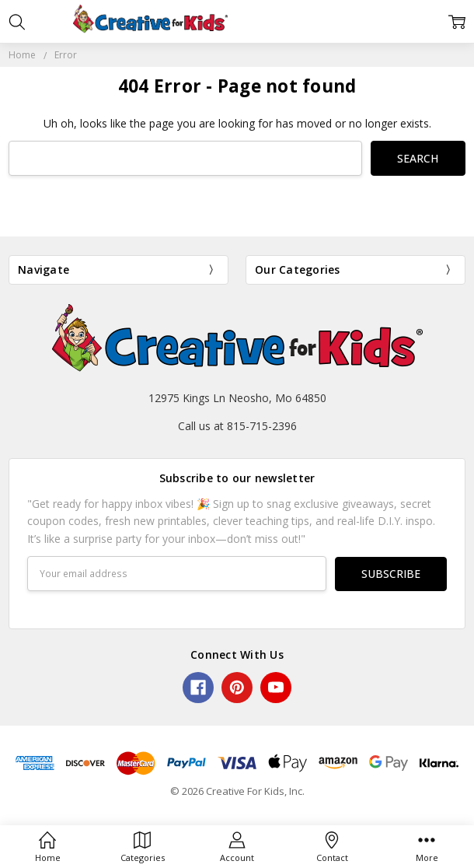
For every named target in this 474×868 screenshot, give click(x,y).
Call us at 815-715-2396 (237, 426)
